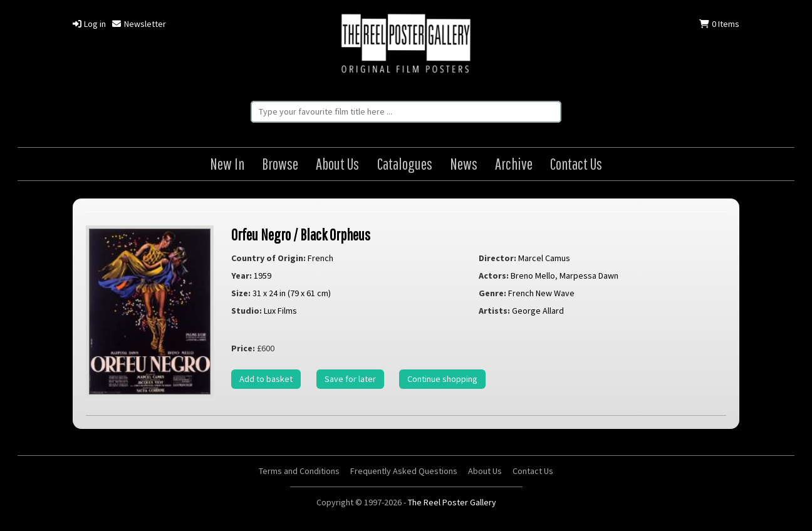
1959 (263, 276)
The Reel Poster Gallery (406, 45)
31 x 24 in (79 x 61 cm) (292, 293)
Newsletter (139, 24)
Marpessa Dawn (589, 276)
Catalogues (405, 164)
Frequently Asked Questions (404, 471)
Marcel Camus (544, 258)
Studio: (247, 311)
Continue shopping (442, 379)
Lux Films (280, 311)
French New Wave (541, 293)
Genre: (492, 293)
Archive (514, 164)
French (320, 258)
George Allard (538, 311)
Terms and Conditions (299, 471)
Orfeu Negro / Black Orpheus (301, 235)
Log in (89, 24)
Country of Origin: (268, 258)
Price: (243, 348)
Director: (497, 258)
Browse (280, 164)
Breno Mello (533, 276)
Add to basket (266, 379)
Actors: (494, 276)
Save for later (350, 379)
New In (227, 164)
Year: (242, 276)
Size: (241, 293)
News (464, 164)
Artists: (494, 311)
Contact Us (576, 164)
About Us (337, 164)
